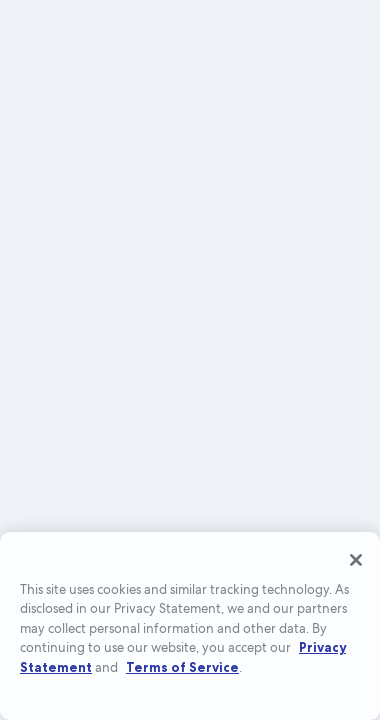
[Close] (356, 560)
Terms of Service (182, 667)
